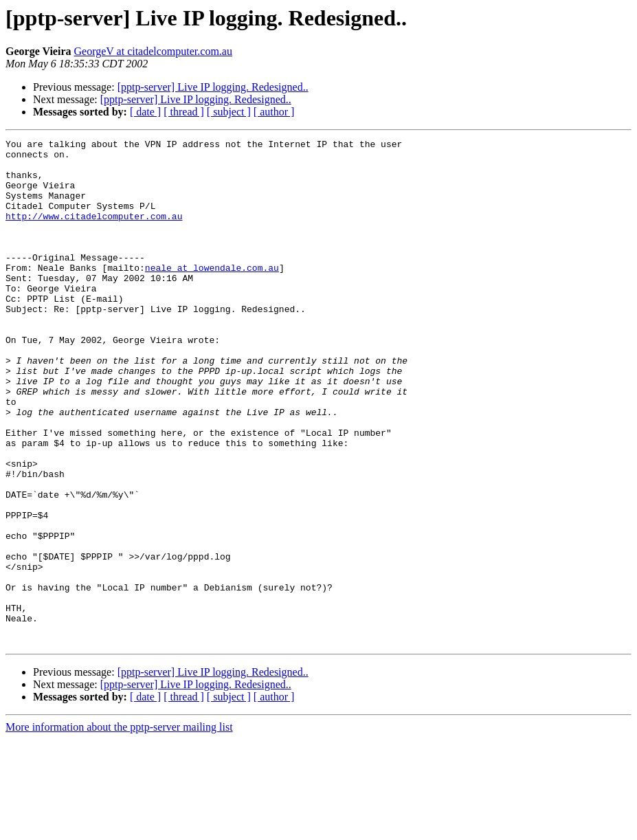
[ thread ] (184, 112)
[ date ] (145, 112)
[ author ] (274, 112)
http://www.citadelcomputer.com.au (94, 232)
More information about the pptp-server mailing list (119, 828)
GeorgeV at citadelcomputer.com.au (153, 51)
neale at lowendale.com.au (212, 294)
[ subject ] (229, 112)
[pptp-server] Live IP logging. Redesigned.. (213, 87)
